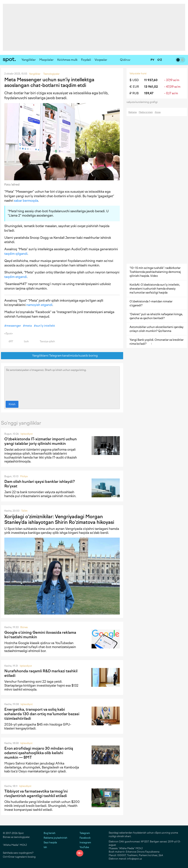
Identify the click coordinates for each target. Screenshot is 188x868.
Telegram (83, 833)
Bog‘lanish (50, 833)
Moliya (24, 476)
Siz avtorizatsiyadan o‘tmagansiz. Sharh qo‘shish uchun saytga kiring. (62, 383)
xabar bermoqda (26, 201)
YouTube (83, 847)
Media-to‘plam (146, 112)
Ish (45, 847)
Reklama (133, 112)
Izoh (24, 341)
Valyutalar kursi (138, 73)
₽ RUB (134, 93)
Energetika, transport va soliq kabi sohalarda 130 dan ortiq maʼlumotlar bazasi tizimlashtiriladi (42, 714)
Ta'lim (24, 511)
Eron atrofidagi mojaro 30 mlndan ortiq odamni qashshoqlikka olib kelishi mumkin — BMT (39, 753)
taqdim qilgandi (16, 254)
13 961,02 (151, 87)
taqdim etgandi (16, 277)
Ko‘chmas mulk (67, 60)
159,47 (149, 93)
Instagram (84, 843)
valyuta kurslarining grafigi (143, 102)
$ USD (134, 80)
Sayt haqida (50, 843)
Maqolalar (46, 60)
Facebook (83, 838)
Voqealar (101, 60)
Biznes (24, 627)
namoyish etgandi (39, 305)
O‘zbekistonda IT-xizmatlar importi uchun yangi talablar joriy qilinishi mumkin (41, 441)
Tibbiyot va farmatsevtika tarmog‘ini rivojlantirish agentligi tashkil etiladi (36, 793)
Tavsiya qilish (45, 341)
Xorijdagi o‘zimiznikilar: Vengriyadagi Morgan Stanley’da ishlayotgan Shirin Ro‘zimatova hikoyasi (59, 519)
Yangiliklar (29, 60)
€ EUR (134, 87)
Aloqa (158, 112)
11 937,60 (151, 80)
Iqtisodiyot (27, 434)
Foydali (86, 60)
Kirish (12, 404)
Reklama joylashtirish (55, 838)
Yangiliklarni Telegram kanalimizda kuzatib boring (62, 356)
